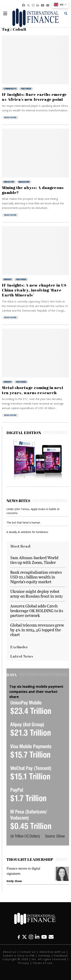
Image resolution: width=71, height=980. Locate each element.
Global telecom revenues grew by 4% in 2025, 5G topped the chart (37, 630)
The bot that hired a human (23, 522)
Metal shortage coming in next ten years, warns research (33, 390)
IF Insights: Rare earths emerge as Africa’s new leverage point (34, 97)
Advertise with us (52, 952)
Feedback (61, 956)
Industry (9, 182)
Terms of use (43, 963)
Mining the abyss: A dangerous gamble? (33, 190)
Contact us (28, 952)
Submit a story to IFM (19, 956)
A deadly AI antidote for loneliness (27, 532)
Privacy (24, 963)
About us (10, 952)
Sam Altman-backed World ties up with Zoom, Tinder (34, 560)
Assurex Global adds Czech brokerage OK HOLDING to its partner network (37, 611)
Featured (26, 89)
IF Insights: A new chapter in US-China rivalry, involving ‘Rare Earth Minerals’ (35, 290)
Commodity (10, 89)
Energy (8, 279)
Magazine (24, 182)
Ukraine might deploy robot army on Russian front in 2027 (37, 594)
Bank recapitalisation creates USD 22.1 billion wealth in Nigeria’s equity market (36, 577)
